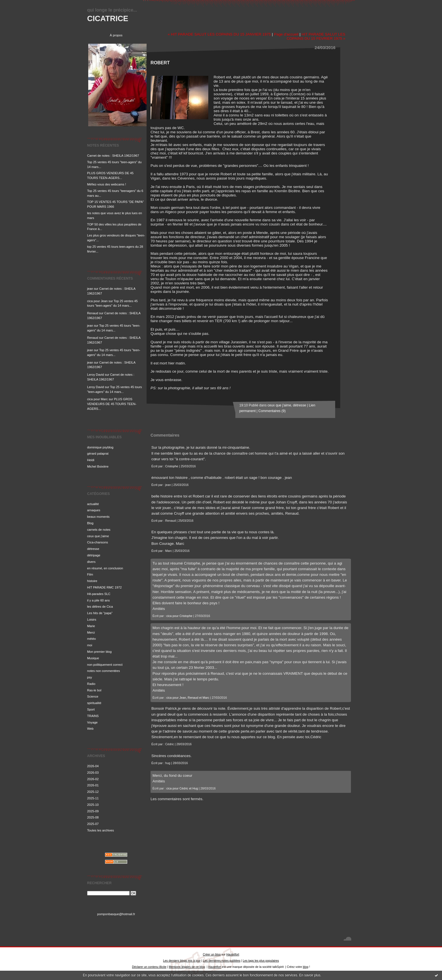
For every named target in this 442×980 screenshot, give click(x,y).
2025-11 (93, 798)
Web (90, 729)
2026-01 (93, 785)
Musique (93, 658)
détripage (94, 555)
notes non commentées (103, 671)
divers (91, 562)
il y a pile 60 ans (98, 600)
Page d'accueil (286, 34)
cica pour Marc (97, 399)
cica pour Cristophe (179, 616)
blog (306, 967)
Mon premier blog (99, 652)
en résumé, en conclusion (105, 568)
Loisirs (92, 620)
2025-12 (93, 792)
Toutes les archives (100, 830)
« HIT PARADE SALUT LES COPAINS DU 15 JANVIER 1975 (219, 34)
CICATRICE (108, 18)
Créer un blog (212, 954)
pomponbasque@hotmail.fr (116, 914)
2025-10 (93, 805)
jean (90, 289)
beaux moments (98, 517)
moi (90, 645)
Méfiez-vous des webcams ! (107, 184)
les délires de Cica (100, 607)
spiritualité (94, 703)
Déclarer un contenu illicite (149, 967)
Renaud (93, 313)
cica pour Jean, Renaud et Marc (188, 698)
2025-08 (93, 817)
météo (91, 639)
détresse (93, 549)
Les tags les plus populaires (261, 961)
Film (90, 574)
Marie (91, 626)
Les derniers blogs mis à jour (182, 961)
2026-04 (93, 766)
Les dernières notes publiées (222, 961)
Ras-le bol (94, 690)
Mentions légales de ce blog (187, 967)
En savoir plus (310, 975)
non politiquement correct (105, 665)
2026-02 (93, 779)
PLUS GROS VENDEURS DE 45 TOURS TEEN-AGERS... (112, 404)
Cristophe (172, 466)
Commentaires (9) (272, 411)
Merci (91, 632)
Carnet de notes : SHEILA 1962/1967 (113, 156)
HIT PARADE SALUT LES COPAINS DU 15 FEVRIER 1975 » (316, 36)
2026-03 (93, 773)
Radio (91, 684)
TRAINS (93, 716)
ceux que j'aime (98, 536)
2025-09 (93, 811)
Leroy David (96, 375)
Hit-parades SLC (99, 594)
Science (93, 696)
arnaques (94, 510)
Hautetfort (233, 954)
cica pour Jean (97, 301)
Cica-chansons (98, 542)
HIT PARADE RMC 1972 (104, 587)
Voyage (92, 722)
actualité (93, 504)
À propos (116, 35)
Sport (91, 709)
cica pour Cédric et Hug (182, 788)
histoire (92, 581)
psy (89, 677)
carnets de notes (99, 530)
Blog (90, 523)
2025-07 (93, 824)
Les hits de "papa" (100, 613)
